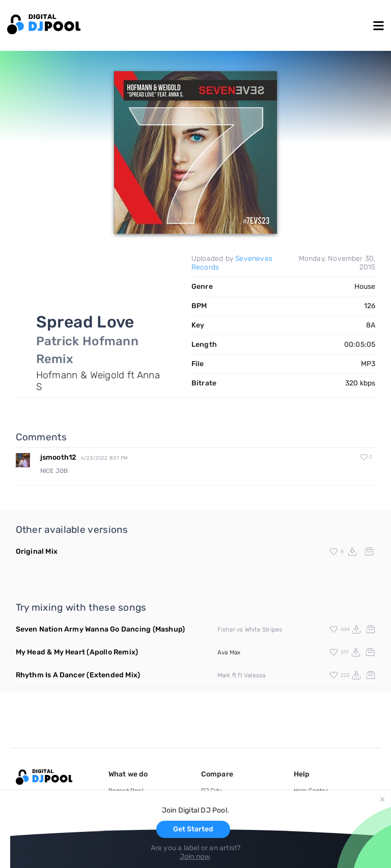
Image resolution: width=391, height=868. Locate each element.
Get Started (193, 829)
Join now (195, 857)
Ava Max (229, 652)
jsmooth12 (59, 457)
